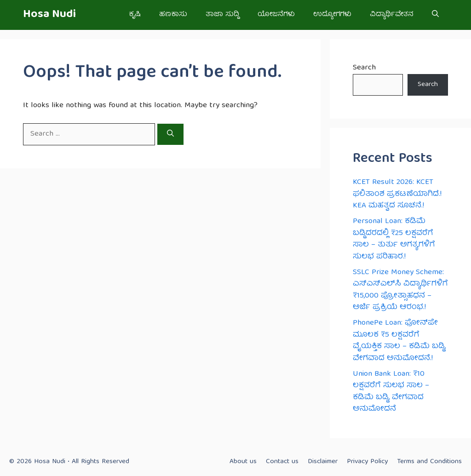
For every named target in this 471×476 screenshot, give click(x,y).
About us (243, 462)
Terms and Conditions (429, 462)
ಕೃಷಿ (135, 15)
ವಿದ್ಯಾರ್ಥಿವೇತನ (392, 15)
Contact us (282, 462)
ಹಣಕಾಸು (173, 15)
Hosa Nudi (49, 15)
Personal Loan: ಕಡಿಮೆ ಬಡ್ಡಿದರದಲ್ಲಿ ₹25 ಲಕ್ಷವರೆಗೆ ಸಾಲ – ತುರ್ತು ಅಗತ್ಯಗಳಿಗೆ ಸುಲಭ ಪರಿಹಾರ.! (394, 239)
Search (364, 68)
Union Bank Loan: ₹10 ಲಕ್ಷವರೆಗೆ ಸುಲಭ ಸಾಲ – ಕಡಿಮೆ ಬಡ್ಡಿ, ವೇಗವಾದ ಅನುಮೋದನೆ (391, 392)
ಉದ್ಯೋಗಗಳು (332, 15)
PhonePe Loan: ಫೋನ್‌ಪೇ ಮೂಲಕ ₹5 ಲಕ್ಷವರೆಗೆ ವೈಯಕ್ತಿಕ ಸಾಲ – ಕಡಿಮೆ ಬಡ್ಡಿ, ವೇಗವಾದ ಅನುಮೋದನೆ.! (399, 341)
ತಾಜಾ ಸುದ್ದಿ (222, 15)
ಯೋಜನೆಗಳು (276, 15)
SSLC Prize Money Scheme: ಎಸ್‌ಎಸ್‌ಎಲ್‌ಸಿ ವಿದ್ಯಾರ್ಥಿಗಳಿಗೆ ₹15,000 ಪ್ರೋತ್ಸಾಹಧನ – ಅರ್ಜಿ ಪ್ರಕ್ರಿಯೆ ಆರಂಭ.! (400, 290)
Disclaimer (323, 462)
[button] (435, 15)
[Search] (170, 134)
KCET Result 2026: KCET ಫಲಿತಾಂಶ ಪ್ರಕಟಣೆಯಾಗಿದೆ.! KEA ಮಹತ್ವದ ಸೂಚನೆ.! (397, 194)
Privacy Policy (367, 462)
